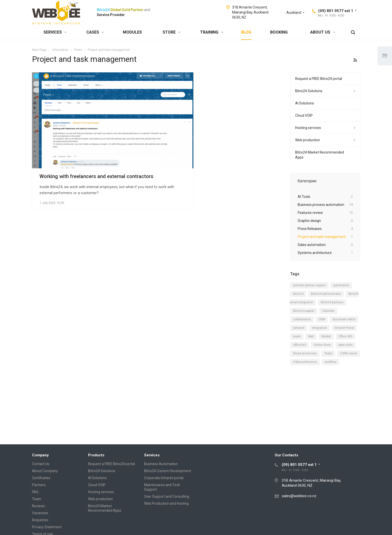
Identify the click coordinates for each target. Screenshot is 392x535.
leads (297, 336)
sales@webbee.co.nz (299, 496)
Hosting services (308, 128)
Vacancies (40, 513)
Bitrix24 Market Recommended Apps (320, 155)
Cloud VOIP (304, 115)
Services (152, 455)
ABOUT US (323, 32)
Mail (311, 336)
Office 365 (345, 336)
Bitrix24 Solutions (309, 91)
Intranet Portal (344, 328)
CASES (95, 32)
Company (40, 455)
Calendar (328, 311)
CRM (322, 319)
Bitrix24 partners (332, 302)
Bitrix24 (298, 294)
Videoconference (305, 362)
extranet (299, 328)
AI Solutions (305, 103)
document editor (344, 319)
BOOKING (279, 32)
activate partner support (309, 285)
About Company (45, 471)
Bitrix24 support (304, 311)
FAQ (35, 492)
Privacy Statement (47, 527)
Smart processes (305, 353)
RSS (355, 60)
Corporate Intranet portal (164, 478)
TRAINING (212, 32)
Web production (308, 140)
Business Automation (161, 464)
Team (37, 499)
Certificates (41, 478)
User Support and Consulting (167, 496)
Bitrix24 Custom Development (168, 471)
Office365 (300, 345)
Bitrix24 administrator (326, 294)
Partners (39, 485)
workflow (330, 362)
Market (326, 336)
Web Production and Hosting (166, 503)
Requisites (40, 520)
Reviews (39, 506)
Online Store (322, 345)
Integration (319, 328)
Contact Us (41, 464)
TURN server (349, 353)
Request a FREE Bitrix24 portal (319, 79)
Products (96, 455)
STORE (171, 32)
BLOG (246, 32)
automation (341, 285)
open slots (345, 345)
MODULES (132, 32)
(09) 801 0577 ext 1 (336, 11)
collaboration (302, 319)
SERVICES (55, 32)
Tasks (328, 353)
